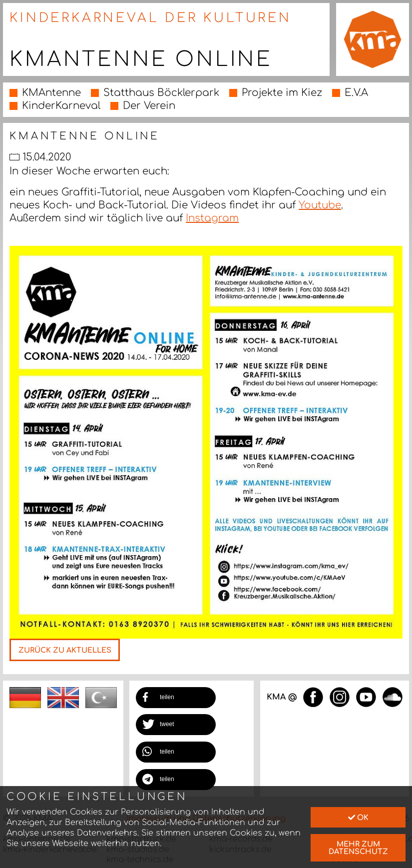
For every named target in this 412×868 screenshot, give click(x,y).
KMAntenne (51, 93)
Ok (358, 818)
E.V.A (356, 93)
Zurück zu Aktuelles (65, 650)
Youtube (320, 205)
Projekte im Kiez (282, 93)
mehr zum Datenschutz (358, 848)
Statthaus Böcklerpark (161, 93)
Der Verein (149, 106)
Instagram (212, 218)
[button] (176, 698)
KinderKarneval (61, 106)
